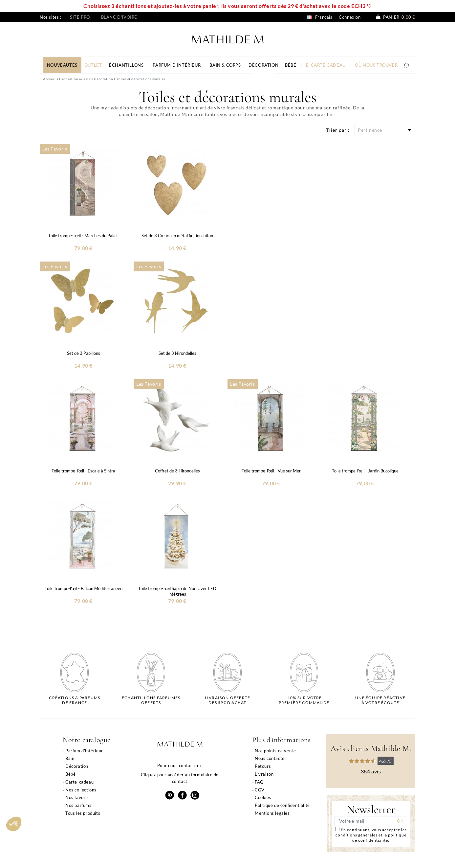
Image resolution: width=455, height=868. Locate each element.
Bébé (70, 774)
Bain (70, 758)
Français (320, 17)
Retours (263, 766)
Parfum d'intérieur (84, 751)
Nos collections (81, 790)
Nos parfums (78, 805)
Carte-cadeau (79, 782)
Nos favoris (77, 797)
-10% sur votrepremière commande (304, 700)
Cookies (263, 797)
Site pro (80, 17)
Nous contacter (271, 758)
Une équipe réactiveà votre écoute (380, 700)
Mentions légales (272, 813)
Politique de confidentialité (282, 805)
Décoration (77, 766)
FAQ (259, 782)
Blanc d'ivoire (119, 17)
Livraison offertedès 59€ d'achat (227, 700)
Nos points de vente (275, 751)
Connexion (350, 17)
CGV (260, 790)
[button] (14, 824)
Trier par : (338, 130)
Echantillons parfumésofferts (151, 700)
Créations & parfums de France (75, 700)
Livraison (264, 774)
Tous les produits (83, 813)
